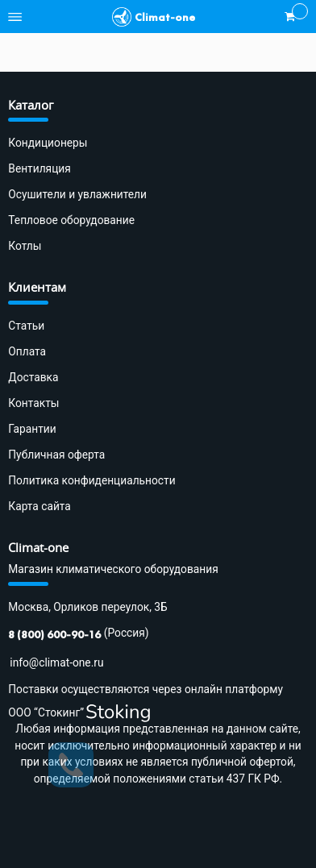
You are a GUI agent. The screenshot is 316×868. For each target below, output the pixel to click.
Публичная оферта (56, 455)
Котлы (25, 246)
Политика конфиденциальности (91, 480)
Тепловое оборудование (71, 220)
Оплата (27, 351)
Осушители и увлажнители (77, 194)
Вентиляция (39, 168)
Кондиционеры (48, 143)
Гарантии (32, 429)
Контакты (33, 403)
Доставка (33, 377)
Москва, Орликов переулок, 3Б (87, 607)
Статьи (26, 326)
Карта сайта (39, 506)
